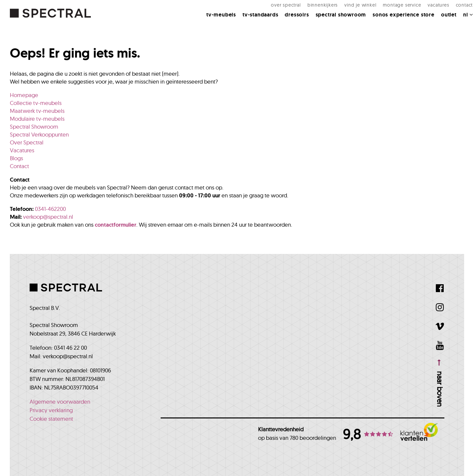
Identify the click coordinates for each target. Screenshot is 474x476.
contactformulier (116, 225)
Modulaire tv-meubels (37, 119)
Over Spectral (277, 8)
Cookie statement (51, 419)
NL (459, 18)
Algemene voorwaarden (60, 401)
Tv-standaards (252, 18)
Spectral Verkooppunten (39, 134)
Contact (456, 8)
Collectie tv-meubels (36, 103)
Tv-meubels (213, 18)
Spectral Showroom (332, 18)
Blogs (16, 158)
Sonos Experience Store (395, 18)
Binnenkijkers (314, 8)
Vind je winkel (352, 8)
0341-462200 (50, 209)
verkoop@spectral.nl (48, 217)
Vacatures (430, 8)
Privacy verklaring (51, 410)
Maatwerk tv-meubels (37, 111)
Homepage (24, 95)
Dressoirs (288, 18)
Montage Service (393, 8)
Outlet (440, 18)
